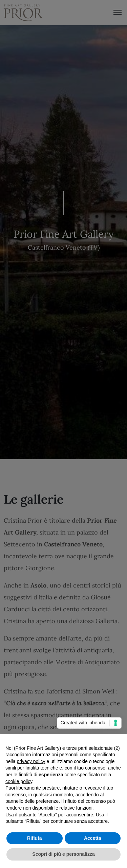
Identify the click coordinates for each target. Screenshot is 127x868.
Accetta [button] (93, 838)
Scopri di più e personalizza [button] (63, 854)
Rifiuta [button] (35, 838)
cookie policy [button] (19, 781)
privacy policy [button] (31, 761)
